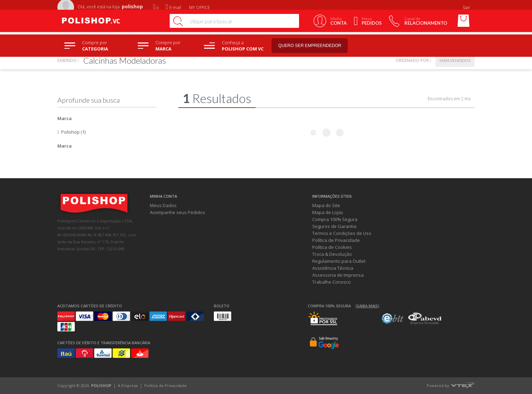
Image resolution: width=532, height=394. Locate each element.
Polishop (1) (73, 132)
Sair (467, 7)
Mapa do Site (326, 205)
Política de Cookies (332, 247)
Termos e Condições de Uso (342, 233)
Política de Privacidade (336, 240)
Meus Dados (163, 205)
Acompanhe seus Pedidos (178, 212)
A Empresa (128, 385)
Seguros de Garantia (334, 226)
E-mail (173, 7)
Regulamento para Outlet (339, 261)
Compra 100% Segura (335, 219)
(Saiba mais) (367, 306)
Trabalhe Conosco (332, 282)
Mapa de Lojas (328, 212)
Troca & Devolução (332, 254)
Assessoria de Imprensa (338, 275)
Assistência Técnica (333, 268)
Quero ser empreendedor (316, 46)
